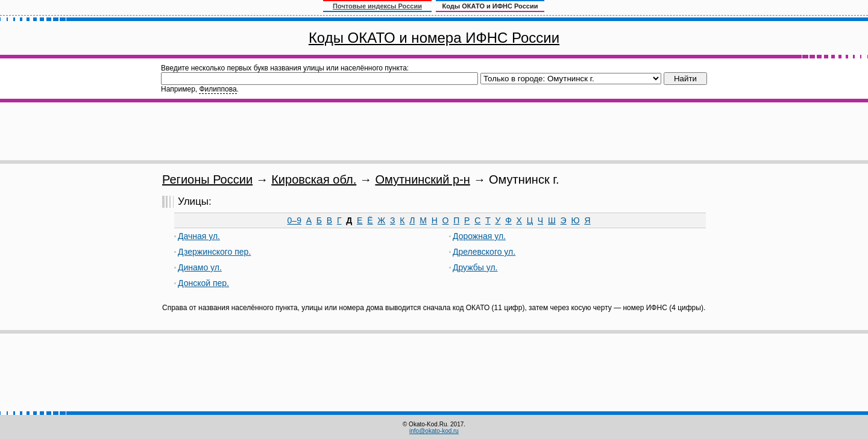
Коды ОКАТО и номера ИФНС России (434, 38)
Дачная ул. (199, 236)
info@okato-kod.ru (434, 431)
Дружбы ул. (475, 267)
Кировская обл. (314, 179)
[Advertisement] (434, 131)
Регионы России (207, 179)
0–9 (294, 220)
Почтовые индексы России (377, 6)
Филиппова (218, 89)
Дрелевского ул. (484, 252)
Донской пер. (203, 283)
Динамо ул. (200, 267)
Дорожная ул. (479, 236)
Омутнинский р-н (422, 179)
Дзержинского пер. (214, 252)
